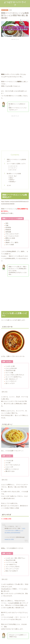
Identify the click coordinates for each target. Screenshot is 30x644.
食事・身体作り (5, 10)
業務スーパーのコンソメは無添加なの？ (16, 160)
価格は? (11, 178)
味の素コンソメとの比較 (14, 174)
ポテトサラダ (13, 170)
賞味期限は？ (13, 182)
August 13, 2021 (9, 539)
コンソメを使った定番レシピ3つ (16, 164)
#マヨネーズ (13, 530)
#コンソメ (21, 530)
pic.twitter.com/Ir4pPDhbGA (12, 533)
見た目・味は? (13, 176)
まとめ (9, 185)
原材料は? (12, 180)
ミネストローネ (13, 166)
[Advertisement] (15, 56)
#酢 (17, 530)
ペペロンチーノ (13, 168)
